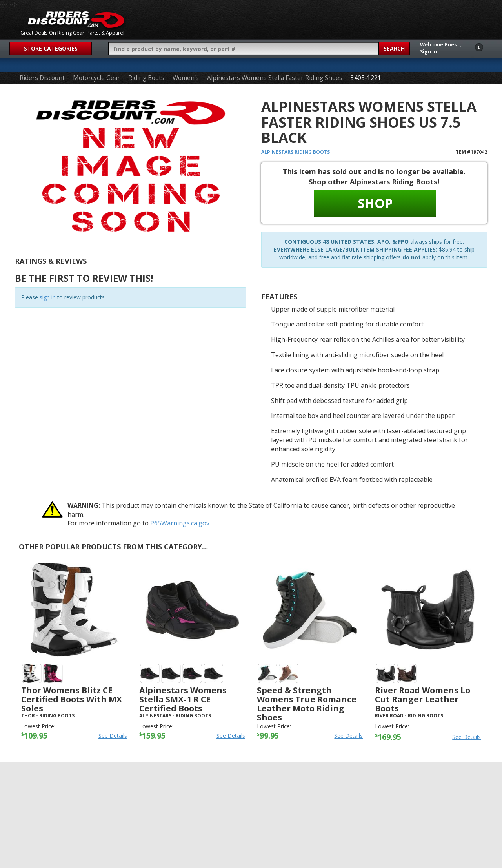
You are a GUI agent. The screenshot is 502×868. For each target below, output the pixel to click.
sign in (48, 297)
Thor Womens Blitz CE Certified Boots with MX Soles (72, 699)
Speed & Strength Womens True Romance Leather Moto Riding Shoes (307, 704)
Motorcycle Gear (96, 78)
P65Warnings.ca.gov (180, 523)
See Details (113, 736)
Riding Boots (146, 78)
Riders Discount (42, 78)
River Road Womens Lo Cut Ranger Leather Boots (423, 699)
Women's (186, 78)
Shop (375, 203)
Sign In (428, 52)
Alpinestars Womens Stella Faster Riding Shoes (275, 78)
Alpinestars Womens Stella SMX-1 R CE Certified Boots (183, 699)
